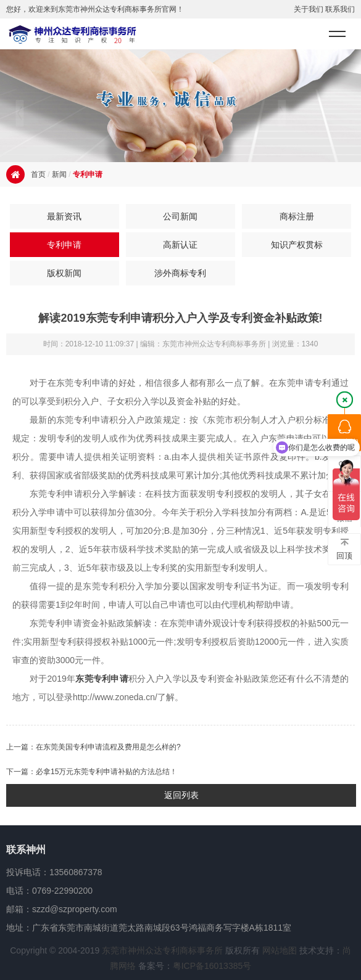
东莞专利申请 (102, 679)
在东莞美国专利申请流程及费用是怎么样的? (108, 747)
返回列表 (181, 795)
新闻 (59, 174)
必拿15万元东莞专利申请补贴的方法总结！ (106, 772)
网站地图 (280, 950)
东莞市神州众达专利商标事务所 (162, 950)
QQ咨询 (344, 433)
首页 (38, 174)
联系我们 (340, 9)
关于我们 (309, 9)
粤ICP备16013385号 (212, 966)
